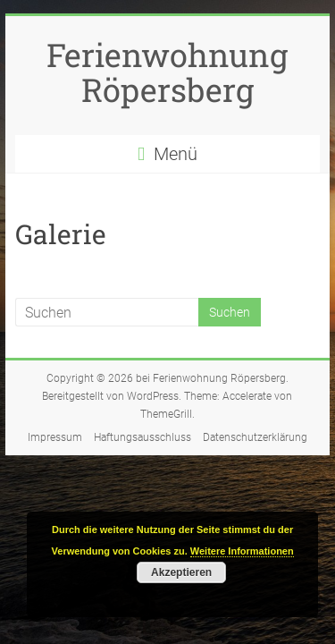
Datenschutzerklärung (255, 437)
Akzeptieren (181, 572)
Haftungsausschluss (142, 437)
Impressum (55, 437)
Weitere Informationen (242, 551)
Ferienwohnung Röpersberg (167, 72)
